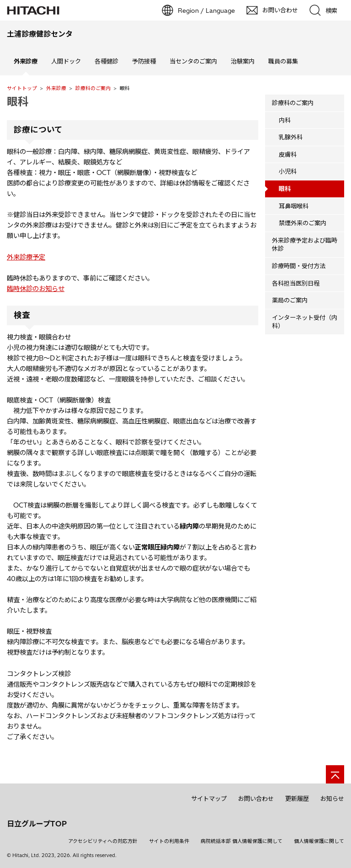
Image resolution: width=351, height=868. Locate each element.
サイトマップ (209, 799)
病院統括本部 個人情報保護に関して (242, 841)
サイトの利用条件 (169, 841)
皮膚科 (288, 154)
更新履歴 (297, 799)
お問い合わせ (256, 799)
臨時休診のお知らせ (36, 289)
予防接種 (144, 61)
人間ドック (66, 61)
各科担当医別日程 (296, 283)
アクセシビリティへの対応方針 (103, 841)
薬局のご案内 (290, 300)
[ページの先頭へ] (335, 774)
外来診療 (56, 88)
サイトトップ (22, 88)
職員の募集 (283, 61)
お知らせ (332, 799)
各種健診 (106, 61)
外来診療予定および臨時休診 (305, 245)
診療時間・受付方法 (299, 266)
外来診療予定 (26, 257)
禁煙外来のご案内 (303, 223)
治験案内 (243, 61)
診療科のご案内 (93, 88)
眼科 (18, 101)
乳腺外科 (291, 137)
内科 (285, 120)
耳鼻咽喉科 (294, 206)
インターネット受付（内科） (305, 322)
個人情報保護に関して (319, 841)
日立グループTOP (37, 824)
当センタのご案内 (193, 61)
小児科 (288, 171)
